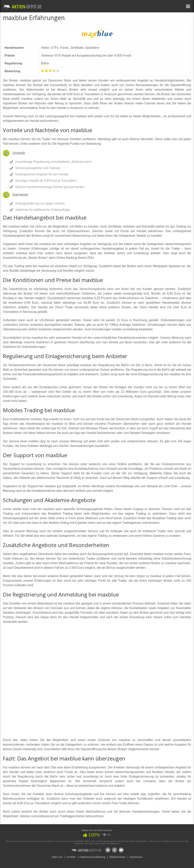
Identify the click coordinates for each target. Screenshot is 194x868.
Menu (188, 6)
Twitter (108, 850)
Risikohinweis (117, 857)
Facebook (114, 850)
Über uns (57, 857)
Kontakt (71, 857)
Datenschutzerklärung (92, 857)
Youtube (121, 850)
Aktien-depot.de (23, 6)
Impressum (136, 857)
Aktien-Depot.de (87, 850)
